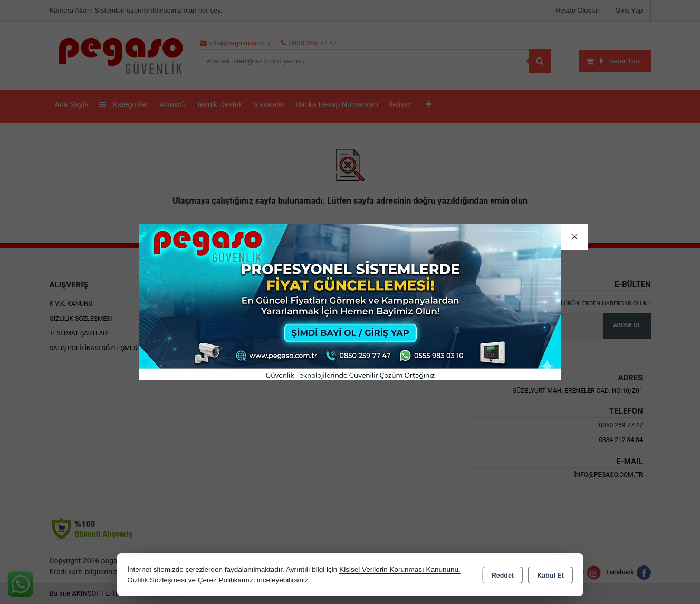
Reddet (503, 576)
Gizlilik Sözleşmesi (157, 580)
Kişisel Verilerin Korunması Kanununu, (400, 569)
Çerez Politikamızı (227, 580)
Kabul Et (550, 576)
